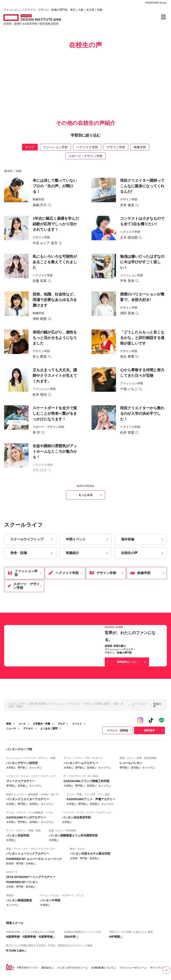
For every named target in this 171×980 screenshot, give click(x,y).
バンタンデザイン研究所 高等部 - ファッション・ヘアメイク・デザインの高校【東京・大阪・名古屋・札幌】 (66, 709)
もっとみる (91, 499)
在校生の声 (143, 557)
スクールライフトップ (32, 543)
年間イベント (87, 543)
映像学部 (140, 151)
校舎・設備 (32, 557)
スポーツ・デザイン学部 (85, 160)
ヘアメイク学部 (87, 151)
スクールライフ (139, 709)
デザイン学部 (116, 151)
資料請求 (154, 734)
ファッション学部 (55, 151)
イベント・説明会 (120, 734)
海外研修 (143, 543)
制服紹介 (87, 557)
